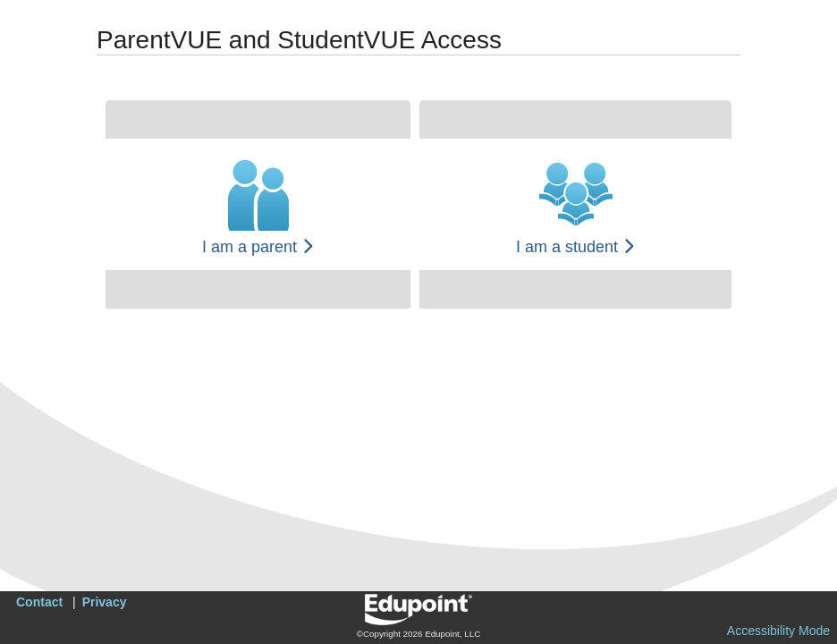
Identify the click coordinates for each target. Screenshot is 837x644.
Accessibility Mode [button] (778, 631)
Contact (39, 602)
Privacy (105, 602)
